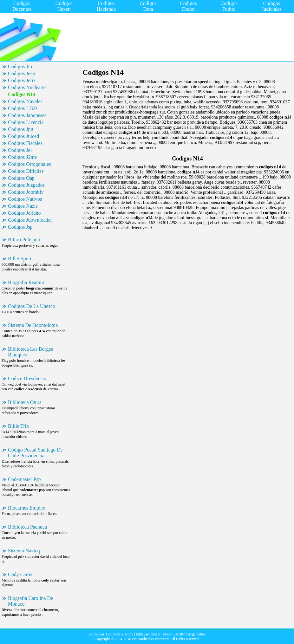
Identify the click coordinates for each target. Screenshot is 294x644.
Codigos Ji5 (20, 66)
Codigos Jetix (22, 80)
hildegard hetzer (148, 634)
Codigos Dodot (188, 6)
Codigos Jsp (20, 227)
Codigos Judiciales (272, 6)
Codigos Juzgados (26, 185)
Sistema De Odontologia (33, 325)
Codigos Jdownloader (30, 220)
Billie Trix (18, 426)
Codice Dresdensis (27, 378)
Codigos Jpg (21, 129)
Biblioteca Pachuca (27, 527)
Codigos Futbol (229, 6)
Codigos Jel (20, 150)
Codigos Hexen (64, 6)
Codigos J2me (22, 157)
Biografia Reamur (26, 282)
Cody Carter (20, 574)
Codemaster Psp (24, 479)
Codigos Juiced (23, 136)
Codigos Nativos (25, 199)
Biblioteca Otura (25, 402)
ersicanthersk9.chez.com (151, 639)
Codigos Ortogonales (29, 164)
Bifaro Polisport (24, 240)
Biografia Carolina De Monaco (30, 601)
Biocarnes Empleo (27, 508)
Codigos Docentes (22, 6)
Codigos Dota (148, 6)
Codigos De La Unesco (32, 306)
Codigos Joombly (26, 192)
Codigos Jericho (24, 213)
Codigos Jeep (22, 73)
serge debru (196, 634)
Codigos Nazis (23, 206)
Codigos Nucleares (27, 87)
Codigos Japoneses (27, 115)
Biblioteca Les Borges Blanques (30, 352)
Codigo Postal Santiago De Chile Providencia (35, 453)
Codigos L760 (22, 108)
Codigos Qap (21, 178)
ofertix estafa (123, 634)
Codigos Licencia (26, 122)
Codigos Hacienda (106, 6)
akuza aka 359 (100, 634)
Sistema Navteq (24, 551)
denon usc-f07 (174, 634)
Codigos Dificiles (26, 171)
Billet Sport (20, 259)
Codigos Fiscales (25, 143)
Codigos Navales (25, 101)
